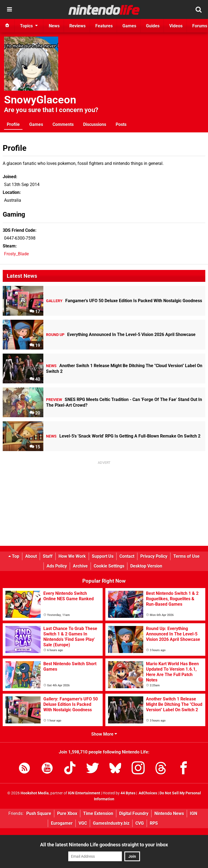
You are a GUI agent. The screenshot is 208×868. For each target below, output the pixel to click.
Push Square (39, 813)
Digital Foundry (134, 813)
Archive (80, 566)
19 (35, 345)
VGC (83, 823)
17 (35, 311)
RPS (154, 823)
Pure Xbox (67, 813)
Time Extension (98, 813)
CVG (140, 823)
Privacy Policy (154, 556)
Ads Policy (57, 566)
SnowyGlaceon (40, 100)
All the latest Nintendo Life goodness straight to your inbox (104, 845)
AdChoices (147, 793)
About (31, 556)
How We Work (72, 556)
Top (14, 556)
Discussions (95, 124)
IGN (194, 813)
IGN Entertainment (84, 793)
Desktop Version (146, 566)
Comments (63, 124)
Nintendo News (169, 813)
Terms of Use (186, 556)
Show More (104, 734)
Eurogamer (62, 823)
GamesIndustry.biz (111, 823)
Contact (127, 556)
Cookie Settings (109, 566)
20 (35, 413)
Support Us (103, 556)
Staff (48, 556)
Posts (121, 124)
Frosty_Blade (16, 254)
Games (36, 124)
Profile (13, 124)
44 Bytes (128, 793)
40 (35, 379)
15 (35, 447)
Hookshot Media (35, 793)
